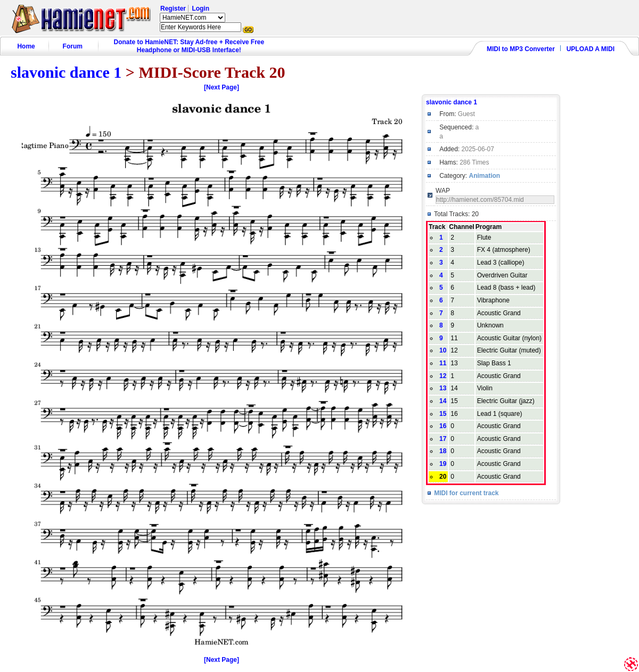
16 (443, 426)
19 (443, 464)
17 (443, 439)
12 (443, 376)
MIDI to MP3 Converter (521, 49)
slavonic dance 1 (66, 72)
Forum (73, 46)
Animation (485, 176)
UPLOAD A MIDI (591, 49)
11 (443, 363)
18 (443, 451)
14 (443, 401)
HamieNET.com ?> (192, 18)
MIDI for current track (466, 493)
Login (200, 9)
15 (443, 414)
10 (443, 350)
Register (173, 9)
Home (26, 46)
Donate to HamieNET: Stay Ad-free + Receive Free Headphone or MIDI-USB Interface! (189, 46)
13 (443, 388)
